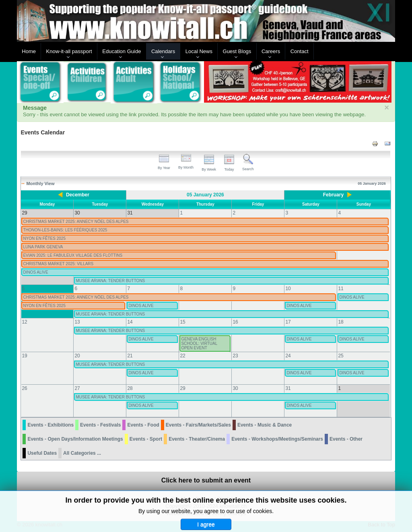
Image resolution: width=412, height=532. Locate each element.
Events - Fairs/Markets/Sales (198, 425)
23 (235, 356)
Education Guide (122, 51)
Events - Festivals (100, 425)
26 (24, 388)
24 (288, 356)
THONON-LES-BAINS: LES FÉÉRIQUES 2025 (65, 230)
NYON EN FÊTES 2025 (44, 238)
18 (341, 322)
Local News (199, 51)
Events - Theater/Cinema (197, 439)
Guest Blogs (237, 51)
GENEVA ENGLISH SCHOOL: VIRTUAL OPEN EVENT (199, 343)
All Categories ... (82, 453)
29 (182, 388)
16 (235, 322)
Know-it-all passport (69, 51)
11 (341, 289)
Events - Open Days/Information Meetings (75, 439)
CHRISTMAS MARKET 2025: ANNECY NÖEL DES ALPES (76, 222)
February (333, 195)
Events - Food (143, 425)
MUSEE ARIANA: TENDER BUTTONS (110, 281)
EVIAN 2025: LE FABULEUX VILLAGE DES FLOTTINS (73, 255)
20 (77, 356)
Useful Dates (42, 453)
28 (130, 388)
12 (24, 322)
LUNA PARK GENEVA (43, 247)
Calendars (163, 51)
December (78, 195)
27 (77, 388)
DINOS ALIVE (35, 272)
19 (24, 356)
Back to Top (381, 525)
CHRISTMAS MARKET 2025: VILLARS (58, 264)
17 (288, 322)
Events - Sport (146, 439)
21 (130, 356)
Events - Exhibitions (50, 425)
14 (130, 322)
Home (29, 51)
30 (235, 388)
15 (182, 322)
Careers (271, 51)
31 (288, 388)
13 (77, 322)
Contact (300, 51)
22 (182, 356)
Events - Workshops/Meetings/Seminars (277, 439)
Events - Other (346, 439)
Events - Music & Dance (265, 425)
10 (288, 289)
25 (341, 356)
